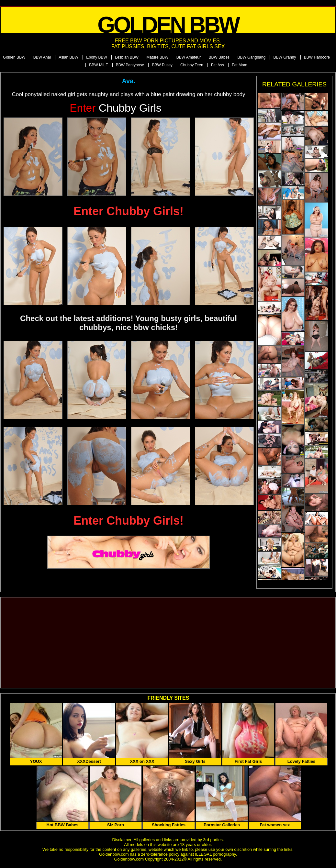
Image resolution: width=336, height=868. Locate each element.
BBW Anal (42, 57)
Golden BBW (14, 57)
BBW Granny (285, 57)
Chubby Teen (192, 65)
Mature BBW (157, 57)
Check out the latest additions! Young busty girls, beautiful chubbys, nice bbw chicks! (129, 323)
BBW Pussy (162, 65)
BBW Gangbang (251, 57)
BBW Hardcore (317, 57)
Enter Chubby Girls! (129, 211)
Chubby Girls (116, 108)
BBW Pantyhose (130, 65)
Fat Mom (239, 65)
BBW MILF (98, 65)
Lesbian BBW (127, 57)
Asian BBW (68, 57)
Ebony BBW (97, 57)
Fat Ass (218, 65)
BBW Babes (219, 57)
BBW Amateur (189, 57)
